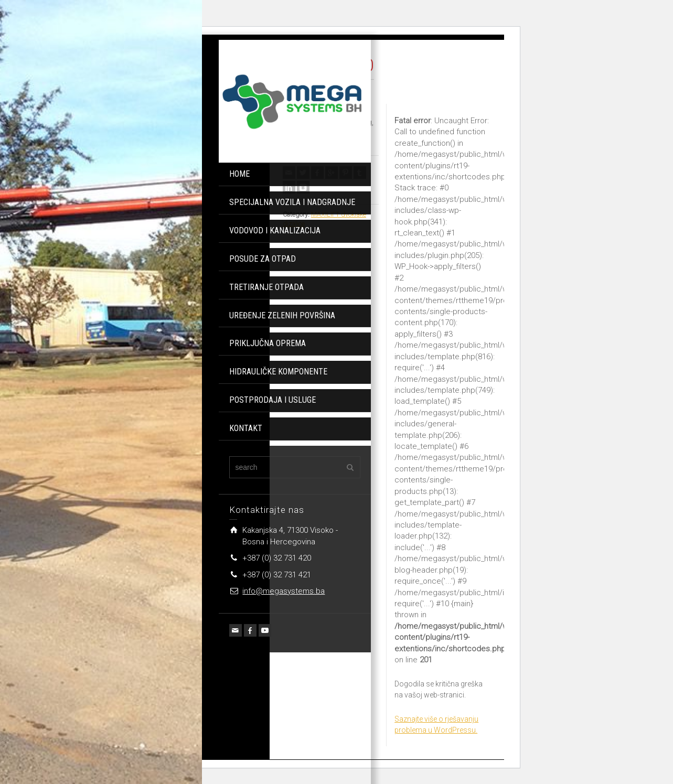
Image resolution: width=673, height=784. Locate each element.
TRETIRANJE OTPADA (266, 287)
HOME (239, 174)
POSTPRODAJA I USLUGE (273, 400)
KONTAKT (246, 428)
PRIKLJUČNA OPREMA (268, 343)
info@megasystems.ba (284, 591)
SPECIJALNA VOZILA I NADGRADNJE (292, 202)
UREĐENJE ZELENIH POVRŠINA (282, 315)
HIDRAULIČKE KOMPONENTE (278, 372)
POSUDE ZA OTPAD (263, 259)
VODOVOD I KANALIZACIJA (275, 230)
